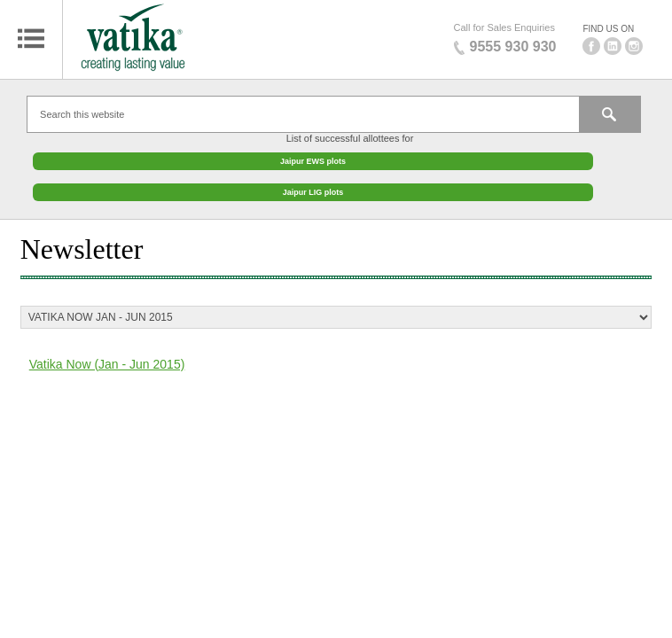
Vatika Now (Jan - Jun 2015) (107, 355)
